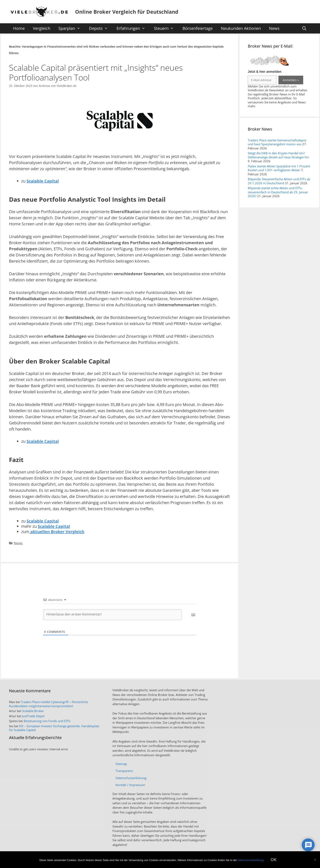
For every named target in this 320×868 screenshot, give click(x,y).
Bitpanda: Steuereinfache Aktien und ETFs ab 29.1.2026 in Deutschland (279, 181)
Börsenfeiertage (198, 28)
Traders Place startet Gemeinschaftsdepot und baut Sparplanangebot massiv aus (277, 142)
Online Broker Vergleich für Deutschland (127, 12)
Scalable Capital (43, 181)
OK (273, 860)
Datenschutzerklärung (131, 778)
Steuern (166, 28)
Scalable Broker (33, 711)
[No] (315, 860)
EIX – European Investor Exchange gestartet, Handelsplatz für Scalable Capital (54, 728)
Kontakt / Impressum (130, 785)
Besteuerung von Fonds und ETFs (47, 721)
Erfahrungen (133, 28)
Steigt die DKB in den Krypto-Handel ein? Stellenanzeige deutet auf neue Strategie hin (278, 155)
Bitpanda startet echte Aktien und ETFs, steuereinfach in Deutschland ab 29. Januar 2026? (278, 192)
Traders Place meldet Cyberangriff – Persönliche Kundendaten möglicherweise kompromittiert (48, 704)
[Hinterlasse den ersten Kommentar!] (112, 615)
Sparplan (71, 28)
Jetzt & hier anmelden (265, 72)
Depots (101, 28)
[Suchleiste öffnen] (304, 28)
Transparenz (124, 771)
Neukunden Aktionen (241, 28)
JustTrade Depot (33, 716)
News (274, 28)
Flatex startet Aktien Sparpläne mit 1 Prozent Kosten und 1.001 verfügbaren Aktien (279, 168)
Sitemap (121, 764)
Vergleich (42, 28)
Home (19, 28)
